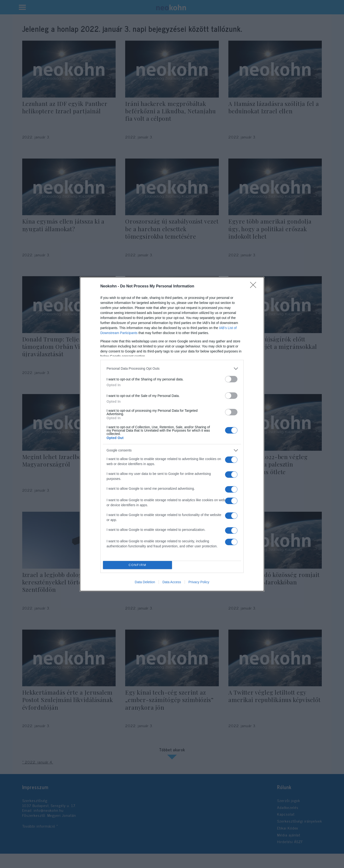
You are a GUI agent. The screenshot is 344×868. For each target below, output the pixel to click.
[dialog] (172, 434)
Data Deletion (145, 582)
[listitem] (172, 369)
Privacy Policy (199, 582)
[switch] (231, 379)
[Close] (255, 286)
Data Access (172, 582)
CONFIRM (137, 565)
